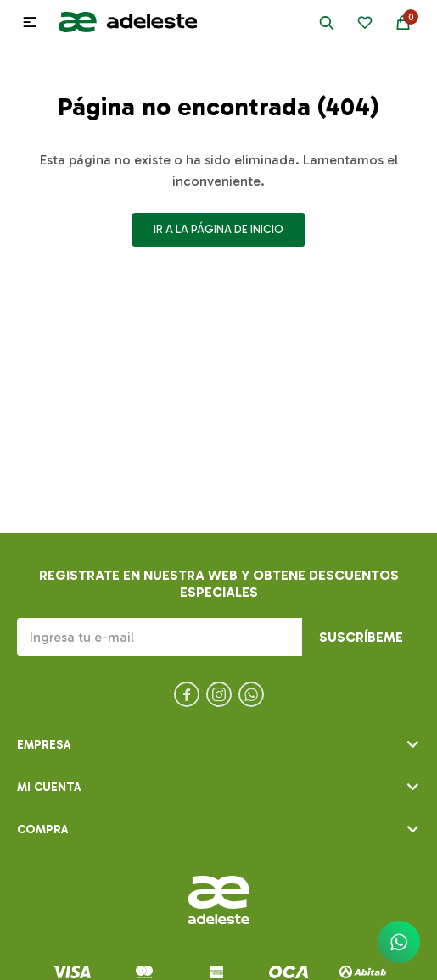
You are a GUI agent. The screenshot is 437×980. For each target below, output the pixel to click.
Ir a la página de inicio (218, 229)
